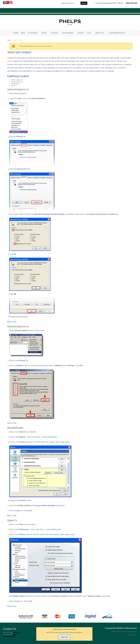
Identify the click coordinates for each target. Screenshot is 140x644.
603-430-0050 (8, 635)
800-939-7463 (8, 633)
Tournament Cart (109, 3)
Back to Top (12, 322)
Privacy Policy (132, 635)
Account (98, 3)
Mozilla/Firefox (15, 84)
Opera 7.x (14, 86)
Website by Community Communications (124, 631)
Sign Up (64, 637)
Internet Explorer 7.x (17, 80)
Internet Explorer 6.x (17, 82)
